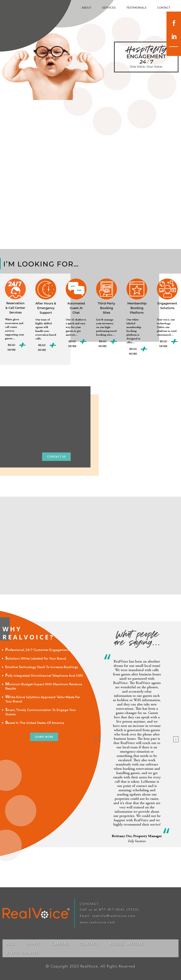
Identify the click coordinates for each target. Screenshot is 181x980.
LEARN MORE (44, 737)
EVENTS (33, 944)
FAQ (10, 944)
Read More (12, 348)
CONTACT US (56, 457)
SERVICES (109, 8)
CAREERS (60, 944)
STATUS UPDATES (22, 953)
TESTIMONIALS (136, 8)
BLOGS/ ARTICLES (126, 944)
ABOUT (86, 8)
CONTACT (164, 8)
